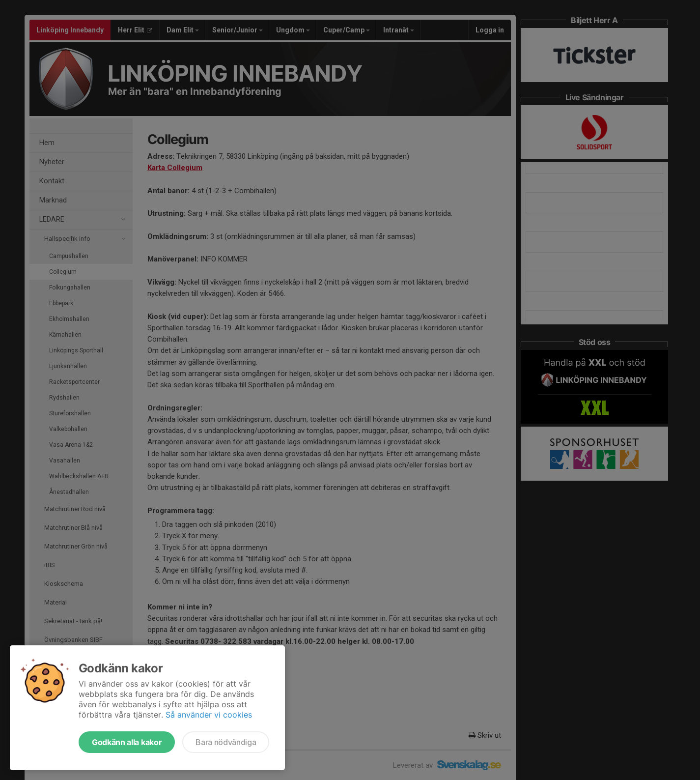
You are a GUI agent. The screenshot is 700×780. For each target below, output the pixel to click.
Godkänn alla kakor (127, 742)
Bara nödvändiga (226, 742)
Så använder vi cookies (209, 715)
